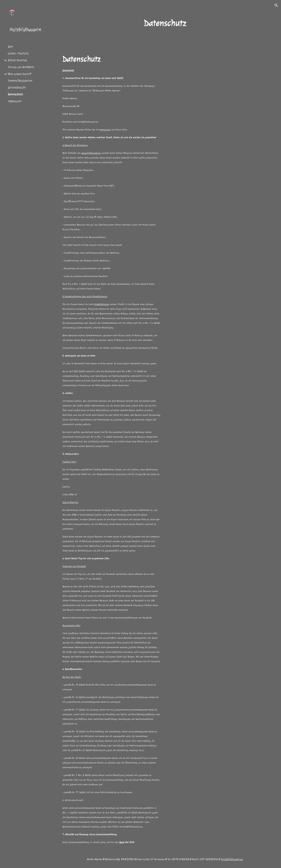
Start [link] (10, 47)
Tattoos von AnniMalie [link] (21, 67)
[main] (165, 23)
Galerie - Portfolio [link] (18, 54)
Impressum (105, 130)
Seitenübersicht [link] (17, 88)
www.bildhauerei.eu (91, 153)
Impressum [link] (15, 101)
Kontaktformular (102, 304)
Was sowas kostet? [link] (20, 74)
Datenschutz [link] (15, 94)
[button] (276, 5)
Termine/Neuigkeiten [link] (20, 81)
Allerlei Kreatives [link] (17, 60)
